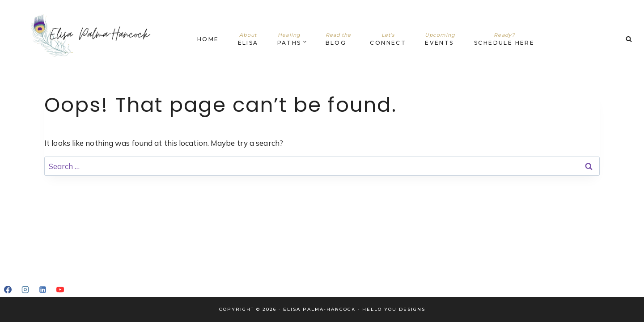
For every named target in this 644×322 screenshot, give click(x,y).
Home (208, 39)
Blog (339, 39)
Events (440, 39)
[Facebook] (8, 289)
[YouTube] (60, 289)
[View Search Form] (629, 39)
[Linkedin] (42, 289)
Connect (388, 39)
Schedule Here (504, 39)
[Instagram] (25, 289)
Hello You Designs (394, 309)
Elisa (248, 39)
